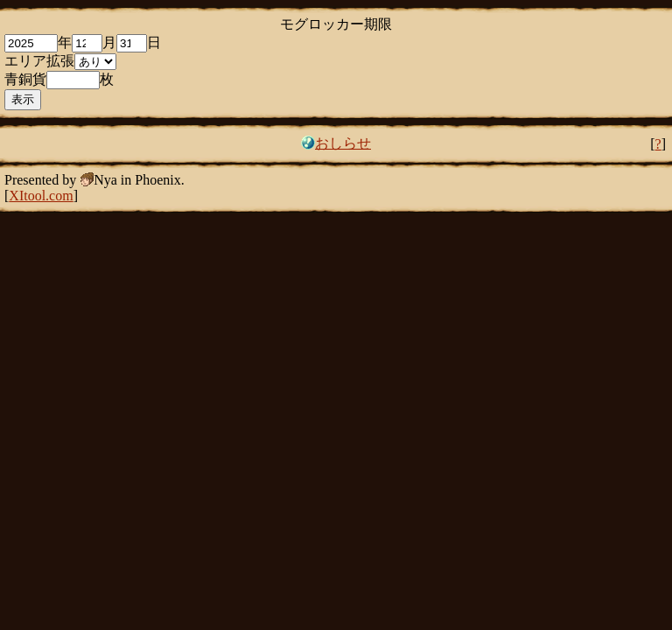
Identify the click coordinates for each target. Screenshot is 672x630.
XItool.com (41, 196)
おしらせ (343, 143)
